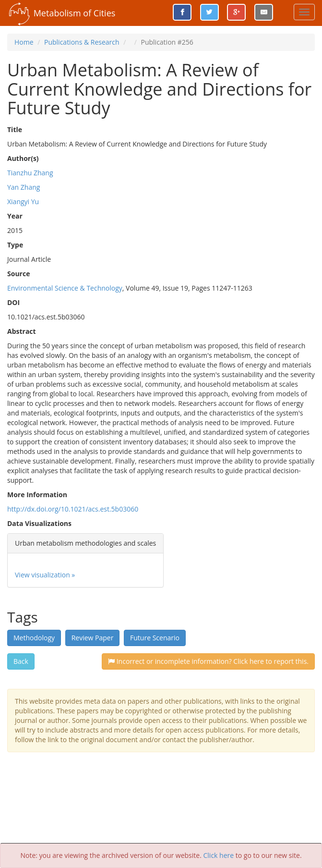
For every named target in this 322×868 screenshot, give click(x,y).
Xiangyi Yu (23, 202)
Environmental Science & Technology (65, 288)
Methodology (34, 638)
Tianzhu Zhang (30, 173)
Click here (219, 855)
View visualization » (45, 575)
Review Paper (93, 638)
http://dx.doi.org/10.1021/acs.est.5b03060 (73, 509)
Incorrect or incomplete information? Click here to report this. (208, 661)
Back (21, 661)
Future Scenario (155, 638)
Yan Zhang (24, 187)
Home (24, 42)
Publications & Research (82, 42)
